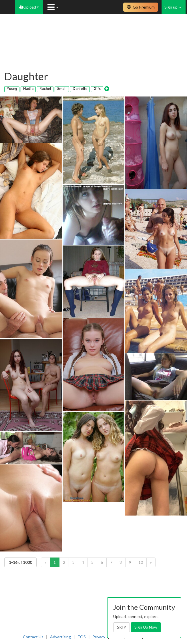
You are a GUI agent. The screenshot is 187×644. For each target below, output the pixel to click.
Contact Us (33, 637)
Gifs (97, 89)
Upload (29, 7)
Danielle (80, 89)
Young (12, 89)
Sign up (173, 7)
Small (62, 89)
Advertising (60, 637)
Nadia (28, 89)
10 (141, 562)
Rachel (45, 89)
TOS (82, 637)
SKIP (122, 627)
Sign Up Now (146, 627)
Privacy (99, 637)
